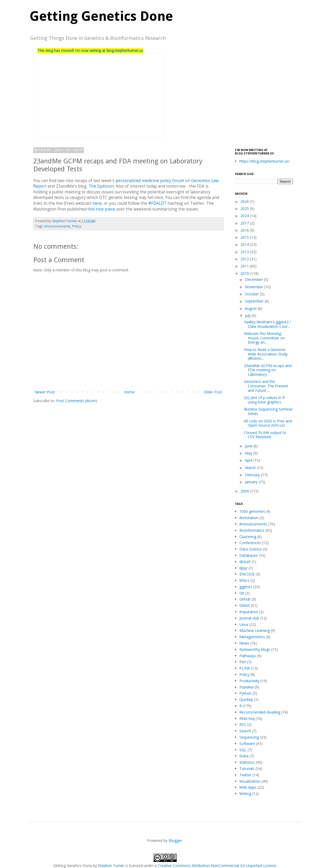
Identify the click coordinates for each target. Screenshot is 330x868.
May (249, 453)
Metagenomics (252, 637)
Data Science (251, 549)
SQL (243, 750)
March (251, 468)
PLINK (245, 668)
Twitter (245, 775)
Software (247, 743)
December (254, 279)
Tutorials (247, 769)
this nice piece (101, 209)
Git (242, 593)
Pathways (248, 656)
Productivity (249, 681)
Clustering (248, 537)
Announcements (57, 226)
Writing (245, 794)
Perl (243, 662)
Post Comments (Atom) (77, 401)
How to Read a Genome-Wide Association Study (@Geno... (266, 354)
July (248, 316)
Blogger (175, 840)
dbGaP (245, 562)
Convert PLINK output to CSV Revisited (265, 435)
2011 (245, 266)
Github (245, 599)
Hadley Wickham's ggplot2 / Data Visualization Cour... (267, 324)
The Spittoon (101, 186)
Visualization (250, 781)
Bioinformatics (252, 530)
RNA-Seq (247, 718)
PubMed (247, 687)
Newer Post (45, 392)
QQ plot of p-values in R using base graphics (264, 400)
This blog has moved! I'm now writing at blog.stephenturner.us (90, 50)
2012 (245, 259)
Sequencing (249, 737)
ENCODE (247, 574)
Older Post (213, 392)
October (252, 294)
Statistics (247, 762)
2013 (245, 252)
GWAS (245, 605)
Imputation (249, 612)
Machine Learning (255, 630)
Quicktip (246, 699)
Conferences (250, 543)
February (253, 475)
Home (129, 392)
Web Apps (248, 787)
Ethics (244, 580)
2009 (245, 491)
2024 (245, 216)
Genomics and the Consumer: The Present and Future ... (266, 386)
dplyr (243, 568)
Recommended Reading (260, 712)
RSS (243, 725)
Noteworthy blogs (255, 649)
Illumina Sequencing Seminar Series (268, 411)
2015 (245, 237)
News (244, 643)
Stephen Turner (65, 221)
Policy (77, 226)
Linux (244, 624)
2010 (245, 273)
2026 (245, 201)
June (249, 446)
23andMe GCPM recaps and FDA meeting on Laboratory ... (268, 370)
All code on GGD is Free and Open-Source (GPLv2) (268, 423)
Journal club (249, 618)
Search (245, 731)
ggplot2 (246, 587)
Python (245, 693)
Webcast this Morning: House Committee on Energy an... (264, 338)
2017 (245, 223)
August (251, 308)
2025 (245, 209)
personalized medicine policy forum (150, 181)
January (252, 482)
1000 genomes (252, 511)
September (255, 301)
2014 (245, 244)
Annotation (249, 518)
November (255, 287)
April (249, 460)
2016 (245, 230)
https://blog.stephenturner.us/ (265, 161)
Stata (244, 756)
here (97, 203)
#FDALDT (157, 203)
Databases (249, 555)
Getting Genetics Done (101, 16)
